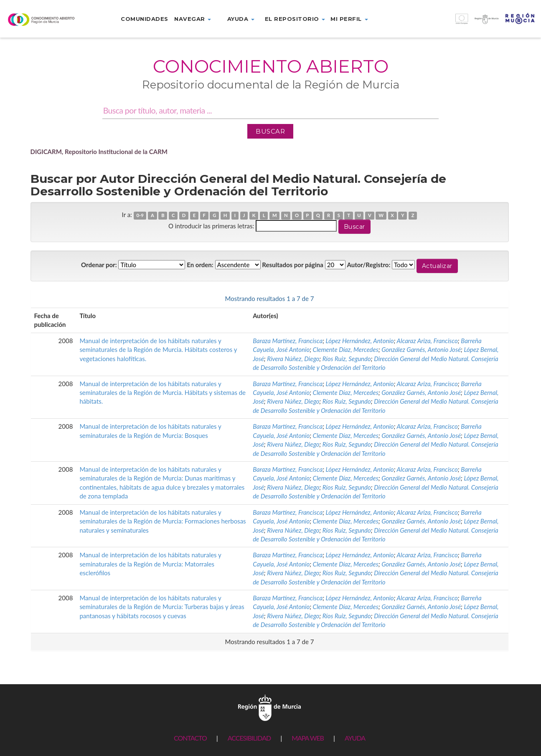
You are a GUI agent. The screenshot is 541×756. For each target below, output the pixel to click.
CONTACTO (190, 738)
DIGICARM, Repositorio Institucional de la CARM (99, 152)
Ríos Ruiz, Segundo (347, 359)
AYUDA (355, 738)
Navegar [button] (193, 19)
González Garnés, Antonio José (421, 349)
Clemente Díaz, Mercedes (346, 349)
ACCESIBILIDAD (249, 738)
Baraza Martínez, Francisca (288, 341)
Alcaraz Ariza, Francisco (427, 341)
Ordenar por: (99, 265)
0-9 (140, 215)
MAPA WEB (308, 738)
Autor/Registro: (369, 265)
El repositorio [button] (295, 19)
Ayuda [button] (241, 19)
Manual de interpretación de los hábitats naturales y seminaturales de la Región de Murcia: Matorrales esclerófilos (150, 564)
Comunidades (145, 19)
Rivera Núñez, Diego (293, 359)
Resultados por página (293, 265)
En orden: (200, 265)
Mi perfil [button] (349, 19)
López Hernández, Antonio (360, 341)
